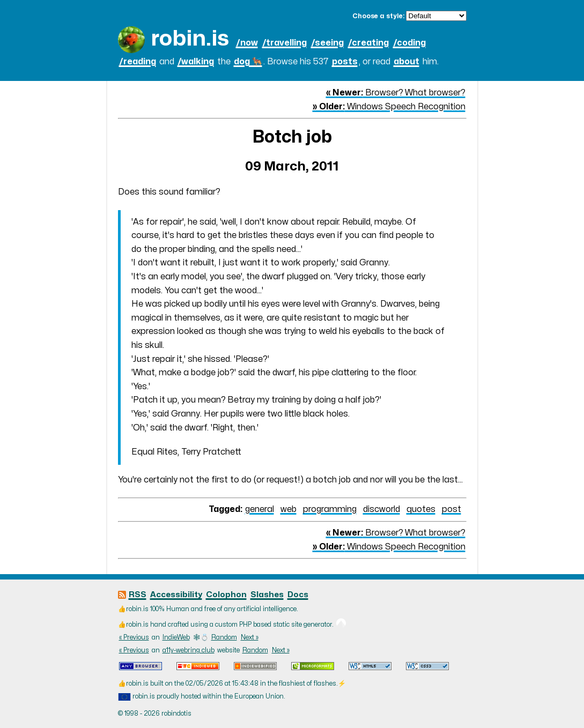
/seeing (327, 43)
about (406, 62)
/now (247, 43)
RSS (138, 595)
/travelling (284, 43)
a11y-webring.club (188, 650)
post (452, 509)
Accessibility (176, 595)
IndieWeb (176, 637)
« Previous (134, 637)
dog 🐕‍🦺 (248, 62)
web (289, 509)
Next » (250, 637)
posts (345, 62)
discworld (382, 509)
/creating (368, 43)
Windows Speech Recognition (389, 107)
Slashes (267, 595)
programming (330, 509)
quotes (421, 509)
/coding (409, 43)
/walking (196, 62)
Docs (298, 595)
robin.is (190, 39)
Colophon (226, 595)
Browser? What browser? (396, 93)
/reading (138, 62)
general (260, 509)
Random (224, 637)
